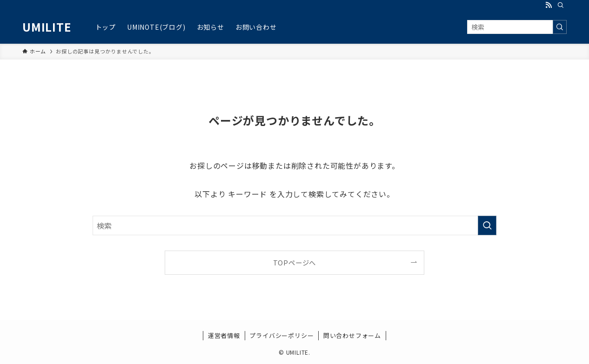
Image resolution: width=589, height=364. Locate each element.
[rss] (549, 5)
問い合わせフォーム (352, 335)
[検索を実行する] (560, 27)
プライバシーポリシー (281, 335)
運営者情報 (224, 335)
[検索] (561, 5)
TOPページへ (295, 262)
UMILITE (47, 27)
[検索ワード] (517, 27)
